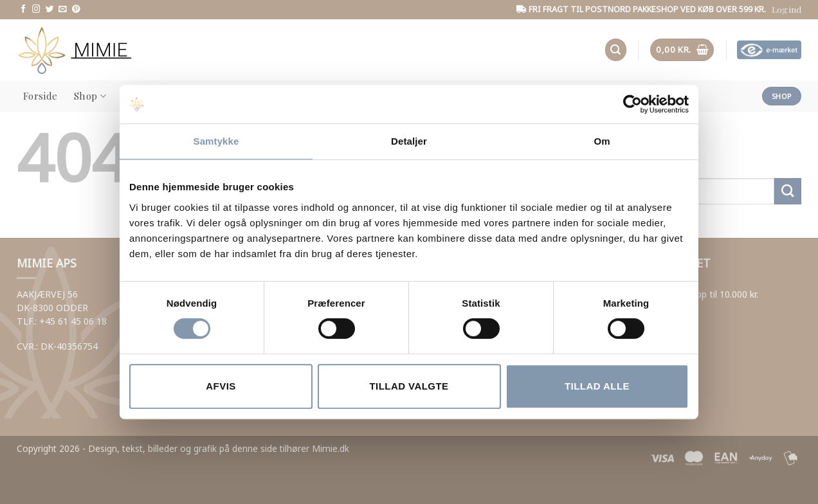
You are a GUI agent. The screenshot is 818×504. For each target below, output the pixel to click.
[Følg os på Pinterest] (76, 10)
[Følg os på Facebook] (23, 10)
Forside (40, 96)
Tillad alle (597, 386)
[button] (786, 9)
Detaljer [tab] (409, 141)
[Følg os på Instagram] (36, 10)
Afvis (221, 386)
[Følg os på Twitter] (50, 10)
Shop (90, 96)
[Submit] (788, 191)
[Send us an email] (63, 10)
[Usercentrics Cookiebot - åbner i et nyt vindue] (632, 104)
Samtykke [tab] (216, 141)
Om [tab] (602, 141)
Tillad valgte (409, 386)
